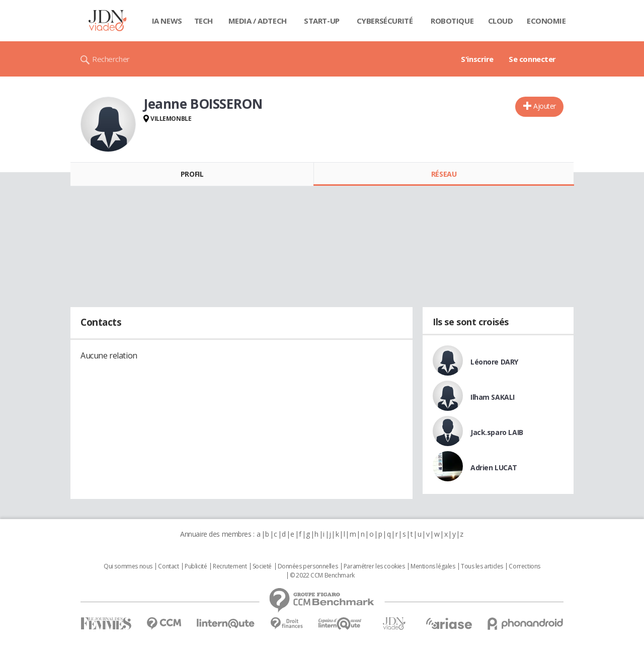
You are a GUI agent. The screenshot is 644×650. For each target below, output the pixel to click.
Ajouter (545, 106)
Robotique (452, 21)
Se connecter (532, 59)
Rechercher (111, 59)
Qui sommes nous (128, 566)
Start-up (322, 21)
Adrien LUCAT (494, 467)
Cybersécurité (385, 21)
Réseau (444, 174)
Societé (262, 566)
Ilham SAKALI (493, 397)
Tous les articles (482, 566)
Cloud (501, 21)
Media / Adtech (258, 21)
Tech (204, 21)
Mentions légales (433, 566)
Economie (546, 21)
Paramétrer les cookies (374, 566)
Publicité (196, 566)
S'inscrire (477, 59)
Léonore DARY (494, 362)
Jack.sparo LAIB (497, 432)
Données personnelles (308, 566)
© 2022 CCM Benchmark (322, 575)
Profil (192, 174)
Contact (168, 566)
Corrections (524, 566)
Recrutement (230, 566)
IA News (167, 21)
